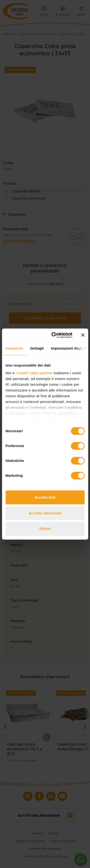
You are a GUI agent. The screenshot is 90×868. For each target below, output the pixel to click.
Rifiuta (45, 529)
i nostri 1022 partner (34, 373)
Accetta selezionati (45, 513)
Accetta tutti (45, 497)
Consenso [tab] (14, 348)
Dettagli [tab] (37, 348)
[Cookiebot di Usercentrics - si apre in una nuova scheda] (54, 335)
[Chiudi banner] (83, 335)
